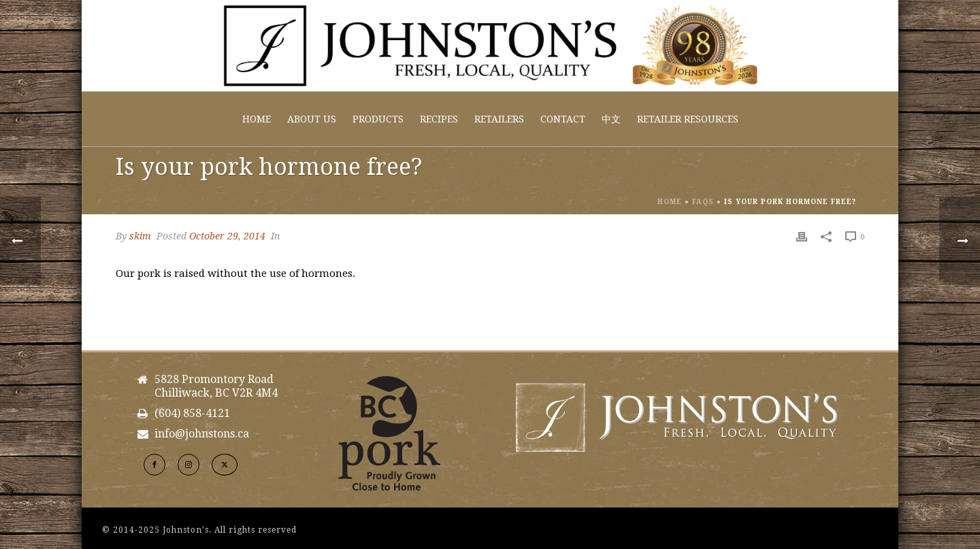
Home (257, 119)
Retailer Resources (688, 119)
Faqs (703, 202)
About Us (312, 119)
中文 (611, 119)
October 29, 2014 (227, 236)
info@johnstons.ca (202, 434)
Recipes (439, 119)
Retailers (499, 119)
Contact (563, 119)
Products (378, 119)
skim (140, 236)
